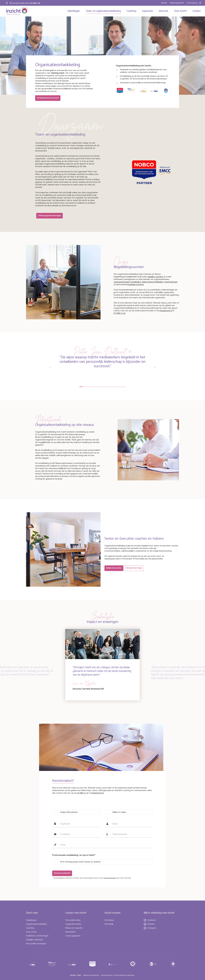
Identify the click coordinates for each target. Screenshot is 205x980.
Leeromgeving (192, 3)
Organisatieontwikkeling (36, 924)
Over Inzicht (180, 11)
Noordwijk (109, 924)
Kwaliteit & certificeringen (37, 936)
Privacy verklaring (107, 975)
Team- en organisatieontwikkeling (102, 11)
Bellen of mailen (119, 813)
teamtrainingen (171, 281)
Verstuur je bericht (62, 874)
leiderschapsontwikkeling (153, 281)
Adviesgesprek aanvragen (50, 215)
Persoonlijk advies (73, 920)
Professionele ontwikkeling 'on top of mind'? (74, 856)
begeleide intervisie (135, 284)
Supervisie (147, 11)
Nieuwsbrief (70, 932)
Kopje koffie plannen (69, 813)
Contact (196, 11)
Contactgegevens (73, 936)
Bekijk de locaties (114, 568)
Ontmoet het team (135, 568)
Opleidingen (73, 11)
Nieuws (164, 3)
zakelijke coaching (155, 276)
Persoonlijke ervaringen (36, 944)
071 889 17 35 (35, 3)
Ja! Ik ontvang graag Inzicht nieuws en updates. (81, 863)
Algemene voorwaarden (91, 975)
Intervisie (163, 11)
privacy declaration (110, 878)
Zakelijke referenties (35, 940)
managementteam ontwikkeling (127, 281)
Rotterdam (109, 920)
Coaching (131, 11)
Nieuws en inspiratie (74, 928)
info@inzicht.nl (166, 310)
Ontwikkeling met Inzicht (48, 99)
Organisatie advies (73, 924)
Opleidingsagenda (177, 3)
